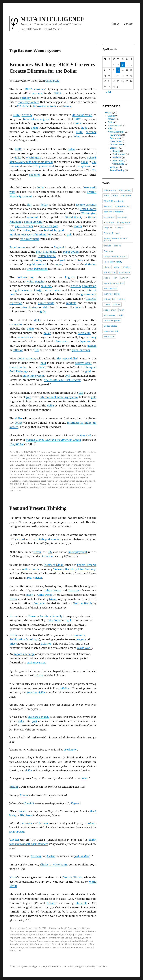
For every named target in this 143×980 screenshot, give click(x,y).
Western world (111, 331)
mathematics (110, 288)
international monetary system (59, 397)
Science (114, 148)
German (43, 823)
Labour (22, 811)
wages (81, 639)
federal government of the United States (41, 465)
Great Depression (37, 269)
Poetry (111, 122)
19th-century (25, 277)
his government (29, 239)
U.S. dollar (23, 106)
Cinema (111, 116)
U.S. (94, 162)
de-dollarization (82, 115)
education (109, 222)
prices (13, 644)
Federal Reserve (87, 565)
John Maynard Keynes (53, 938)
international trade (45, 106)
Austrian (27, 823)
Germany (36, 856)
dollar (78, 123)
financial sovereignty (36, 119)
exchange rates (36, 663)
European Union (77, 462)
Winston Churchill (85, 947)
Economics (44, 452)
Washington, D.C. (39, 487)
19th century (89, 452)
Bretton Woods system (49, 455)
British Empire (47, 256)
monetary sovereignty (48, 474)
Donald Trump (123, 206)
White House (53, 590)
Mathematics (116, 145)
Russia (107, 304)
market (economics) (27, 474)
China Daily (52, 81)
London (15, 840)
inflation (18, 350)
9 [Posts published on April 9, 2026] (118, 70)
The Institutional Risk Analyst (62, 380)
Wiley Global (17, 444)
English (70, 277)
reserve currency (86, 205)
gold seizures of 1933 (28, 290)
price (25, 941)
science (117, 304)
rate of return (82, 478)
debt (12, 230)
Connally (39, 603)
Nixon (20, 539)
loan (115, 278)
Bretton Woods (83, 603)
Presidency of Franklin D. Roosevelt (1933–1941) (52, 478)
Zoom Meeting (117, 170)
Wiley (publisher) (57, 487)
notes (22, 247)
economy (37, 462)
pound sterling (33, 222)
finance (67, 106)
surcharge (29, 654)
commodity (34, 458)
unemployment (78, 552)
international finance (33, 471)
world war (87, 487)
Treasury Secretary (65, 569)
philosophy (109, 299)
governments (46, 303)
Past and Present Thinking (38, 508)
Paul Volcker (35, 578)
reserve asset (83, 363)
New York (86, 435)
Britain (79, 260)
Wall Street (26, 815)
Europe (119, 228)
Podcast (111, 119)
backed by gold (49, 226)
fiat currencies (52, 290)
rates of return (30, 307)
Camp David (45, 595)
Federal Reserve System (50, 934)
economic (33, 217)
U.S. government (44, 166)
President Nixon (54, 565)
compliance (84, 166)
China (115, 196)
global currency (81, 350)
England (59, 247)
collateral (46, 286)
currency (40, 89)
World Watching (66, 452)
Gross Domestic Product (115, 256)
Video (110, 129)
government (89, 294)
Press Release (114, 125)
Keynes (75, 803)
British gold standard (48, 539)
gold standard (38, 264)
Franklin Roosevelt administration (31, 235)
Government (116, 141)
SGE (81, 393)
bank (106, 196)
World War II (85, 648)
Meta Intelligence (53, 19)
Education (115, 138)
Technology (118, 164)
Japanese (85, 341)
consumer (126, 196)
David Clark (15, 452)
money (78, 226)
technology (109, 315)
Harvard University (113, 262)
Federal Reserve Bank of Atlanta (115, 239)
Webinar (114, 167)
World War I (73, 217)
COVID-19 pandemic (114, 201)
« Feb (109, 92)
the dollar (55, 620)
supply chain (110, 310)
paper (67, 252)
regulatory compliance (21, 481)
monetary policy (112, 294)
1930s (59, 264)
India (116, 267)
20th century (125, 190)
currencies (16, 324)
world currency (73, 487)
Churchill (29, 803)
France (117, 246)
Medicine (117, 158)
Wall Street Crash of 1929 (49, 947)
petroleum (84, 333)
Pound (13, 247)
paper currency (24, 226)
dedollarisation (64, 458)
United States (88, 209)
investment (124, 272)
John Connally (87, 569)
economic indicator (113, 212)
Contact (129, 24)
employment (123, 222)
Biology (116, 151)
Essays (54, 452)
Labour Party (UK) (74, 938)
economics (109, 217)
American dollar (36, 692)
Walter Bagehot (36, 282)
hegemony (78, 468)
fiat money (67, 465)
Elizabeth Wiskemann (53, 865)
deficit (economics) (81, 458)
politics (121, 299)
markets (71, 303)
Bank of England (46, 252)
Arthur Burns (30, 569)
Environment (119, 154)
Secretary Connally (38, 717)
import (18, 654)
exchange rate (30, 934)
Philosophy (118, 161)
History (107, 267)
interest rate (15, 471)
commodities (25, 337)
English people (60, 462)
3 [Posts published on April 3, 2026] (122, 65)
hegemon (35, 175)
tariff (122, 310)
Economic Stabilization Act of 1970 (68, 931)
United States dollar (19, 487)
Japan (13, 474)
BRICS (64, 455)
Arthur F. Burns (66, 928)
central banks (18, 367)
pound (75, 252)
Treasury (73, 590)
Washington (34, 158)
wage (22, 947)
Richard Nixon (36, 941)
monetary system (28, 102)
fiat (29, 205)
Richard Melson (17, 928)
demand (108, 206)
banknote (32, 455)
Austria (51, 856)
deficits (92, 346)
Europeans (62, 341)
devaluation (89, 286)
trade (84, 128)
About (115, 24)
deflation (91, 264)
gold (70, 235)
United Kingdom (67, 484)
